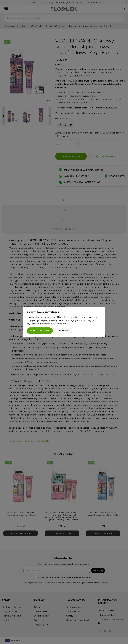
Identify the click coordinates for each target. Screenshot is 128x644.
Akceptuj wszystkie (40, 331)
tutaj (67, 324)
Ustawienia (63, 331)
